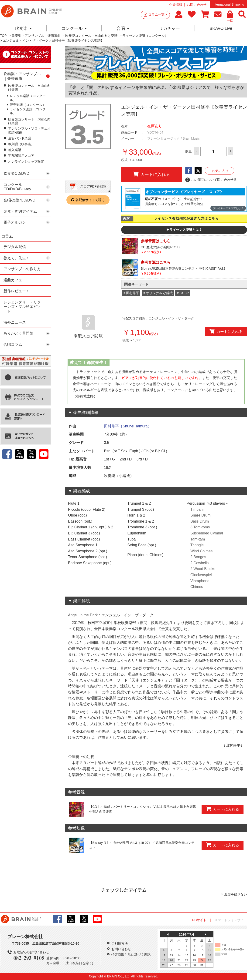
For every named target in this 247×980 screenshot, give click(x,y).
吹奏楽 (23, 28)
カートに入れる (151, 174)
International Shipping (228, 4)
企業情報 (176, 5)
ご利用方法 (120, 943)
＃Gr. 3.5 (183, 293)
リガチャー (169, 28)
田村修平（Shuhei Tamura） (128, 426)
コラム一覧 (158, 14)
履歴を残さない (236, 894)
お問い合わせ (197, 5)
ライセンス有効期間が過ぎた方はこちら (187, 218)
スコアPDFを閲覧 (93, 186)
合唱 (123, 28)
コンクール (74, 28)
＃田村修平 (131, 293)
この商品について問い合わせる (211, 180)
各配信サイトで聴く (90, 200)
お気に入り (220, 171)
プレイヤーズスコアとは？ (228, 208)
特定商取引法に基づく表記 (131, 955)
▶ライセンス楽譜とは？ (184, 230)
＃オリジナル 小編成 (158, 293)
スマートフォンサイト (231, 920)
